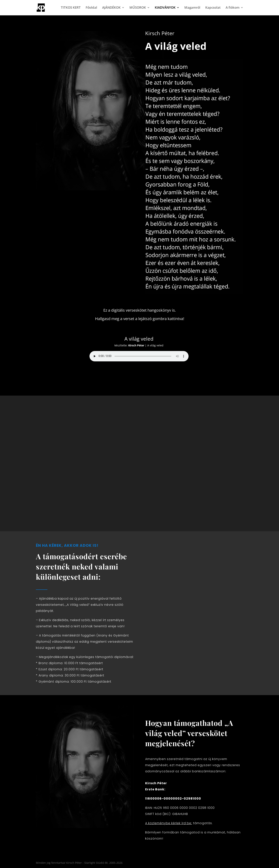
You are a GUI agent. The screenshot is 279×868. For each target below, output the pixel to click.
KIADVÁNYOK (165, 8)
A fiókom (233, 8)
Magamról (192, 8)
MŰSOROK (138, 8)
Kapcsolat (213, 8)
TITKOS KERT (71, 8)
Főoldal (91, 8)
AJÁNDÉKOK (111, 8)
